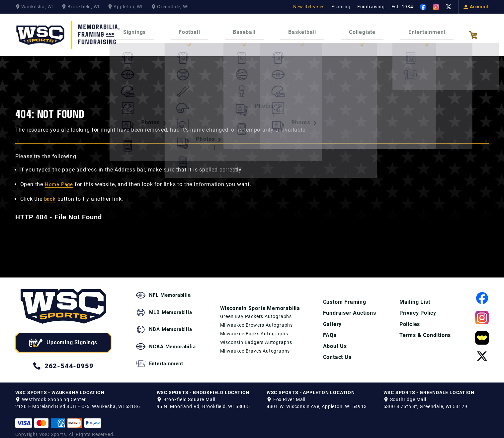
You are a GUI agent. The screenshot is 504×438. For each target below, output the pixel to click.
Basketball (299, 30)
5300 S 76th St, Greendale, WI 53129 (425, 400)
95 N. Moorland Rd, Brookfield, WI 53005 (203, 400)
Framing (341, 7)
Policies (410, 318)
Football (199, 30)
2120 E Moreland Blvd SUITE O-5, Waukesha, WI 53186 (78, 400)
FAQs (330, 329)
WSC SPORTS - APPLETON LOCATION (311, 386)
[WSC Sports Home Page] (68, 32)
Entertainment (411, 30)
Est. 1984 (402, 7)
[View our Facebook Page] (423, 7)
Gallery (333, 318)
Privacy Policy (418, 306)
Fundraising (371, 7)
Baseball (247, 30)
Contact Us (337, 351)
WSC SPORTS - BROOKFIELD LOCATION (203, 386)
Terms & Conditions (425, 329)
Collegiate (353, 30)
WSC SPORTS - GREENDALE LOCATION (429, 386)
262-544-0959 (63, 359)
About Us (335, 340)
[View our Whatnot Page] (482, 331)
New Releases (309, 7)
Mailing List (415, 295)
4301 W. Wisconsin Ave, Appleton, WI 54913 (317, 400)
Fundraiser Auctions (350, 306)
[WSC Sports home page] (63, 301)
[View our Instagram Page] (436, 7)
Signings (150, 30)
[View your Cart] (479, 32)
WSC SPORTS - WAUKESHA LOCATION (60, 386)
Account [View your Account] (476, 7)
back (50, 192)
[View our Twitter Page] (449, 7)
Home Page (60, 178)
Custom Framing (345, 295)
